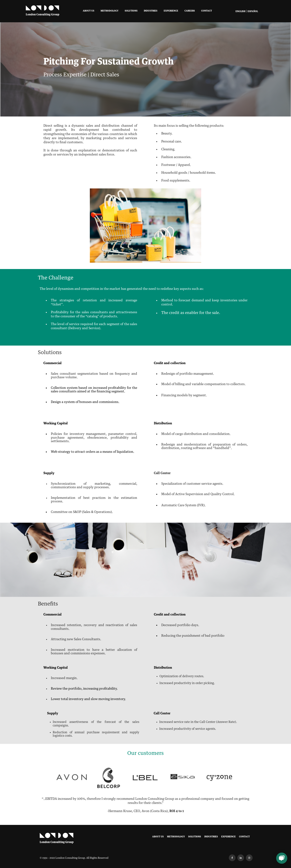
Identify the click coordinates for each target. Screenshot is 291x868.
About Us (89, 11)
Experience (171, 11)
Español (253, 12)
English (240, 12)
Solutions (131, 11)
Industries (151, 11)
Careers (190, 11)
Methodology (109, 11)
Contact (207, 11)
